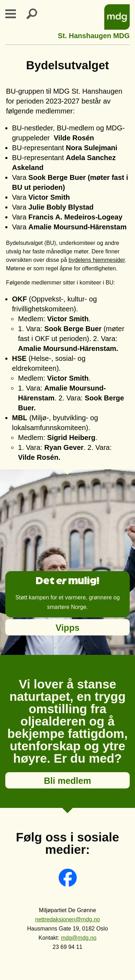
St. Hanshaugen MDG (94, 35)
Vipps (67, 628)
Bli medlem (67, 781)
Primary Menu (15, 14)
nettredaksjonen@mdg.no (67, 919)
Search (36, 14)
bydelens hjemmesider (97, 260)
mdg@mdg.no (79, 938)
